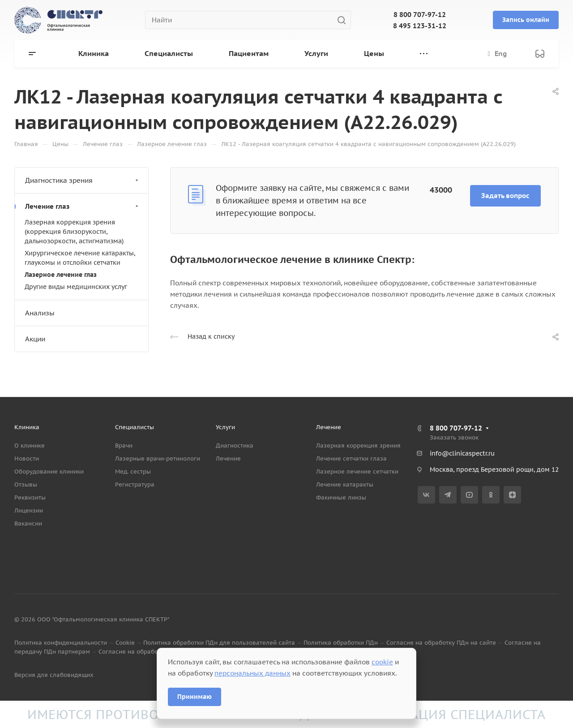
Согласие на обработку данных (145, 652)
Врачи (124, 446)
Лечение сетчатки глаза (351, 459)
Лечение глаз (83, 206)
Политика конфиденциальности (61, 643)
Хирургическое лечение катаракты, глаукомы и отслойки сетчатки (80, 258)
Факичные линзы (341, 498)
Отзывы (26, 485)
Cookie (125, 643)
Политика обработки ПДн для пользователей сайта (219, 643)
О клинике (30, 446)
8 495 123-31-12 (420, 26)
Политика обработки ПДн (341, 643)
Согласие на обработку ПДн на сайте (441, 643)
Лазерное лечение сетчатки (357, 472)
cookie (382, 662)
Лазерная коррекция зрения (358, 446)
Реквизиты (30, 498)
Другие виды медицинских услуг (76, 287)
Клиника (27, 427)
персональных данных (252, 673)
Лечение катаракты (345, 485)
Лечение (228, 459)
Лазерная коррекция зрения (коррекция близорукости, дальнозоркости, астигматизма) (74, 232)
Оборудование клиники (49, 472)
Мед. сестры (133, 472)
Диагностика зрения (83, 180)
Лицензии (29, 510)
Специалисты (135, 427)
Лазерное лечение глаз (61, 275)
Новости (27, 459)
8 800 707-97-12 (420, 15)
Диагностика (235, 446)
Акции (35, 339)
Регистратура (135, 485)
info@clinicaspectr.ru (462, 453)
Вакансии (28, 523)
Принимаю (195, 697)
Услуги (225, 427)
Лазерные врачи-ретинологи (158, 459)
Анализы (40, 313)
